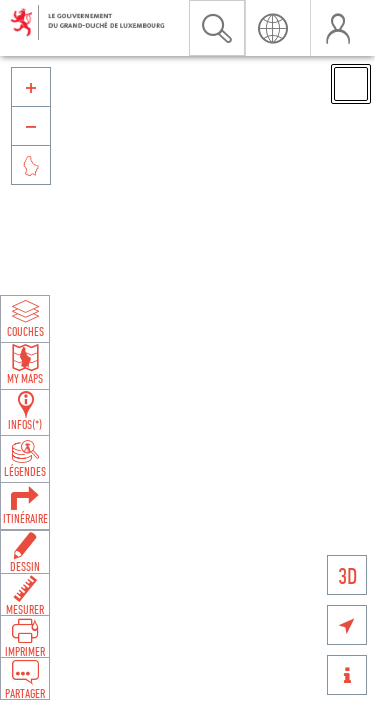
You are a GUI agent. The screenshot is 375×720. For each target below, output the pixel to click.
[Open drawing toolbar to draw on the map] (25, 552)
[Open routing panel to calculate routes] (25, 504)
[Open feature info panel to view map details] (25, 411)
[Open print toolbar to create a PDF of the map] (25, 636)
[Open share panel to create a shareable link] (25, 678)
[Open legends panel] (25, 457)
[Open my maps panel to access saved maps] (25, 364)
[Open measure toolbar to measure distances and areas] (25, 594)
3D (347, 575)
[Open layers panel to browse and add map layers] (25, 317)
